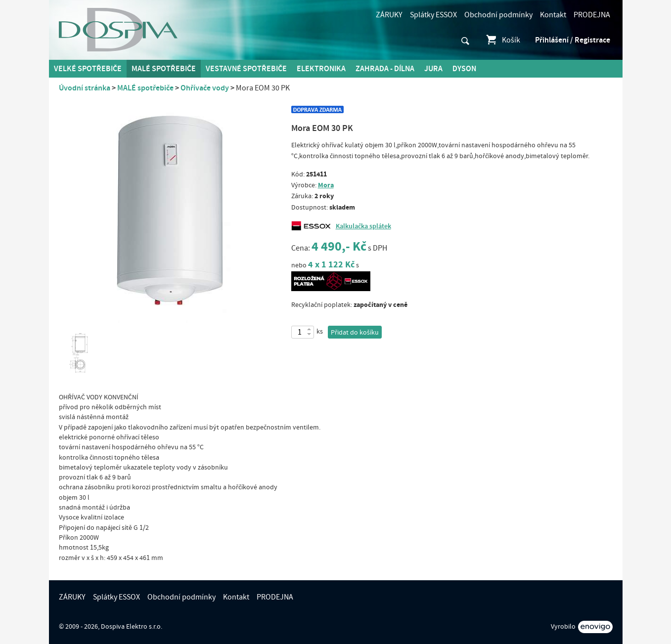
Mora (326, 185)
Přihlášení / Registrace (573, 40)
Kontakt (553, 15)
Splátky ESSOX (433, 15)
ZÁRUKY (389, 15)
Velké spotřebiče (88, 69)
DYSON (464, 69)
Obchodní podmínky (498, 15)
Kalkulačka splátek (363, 226)
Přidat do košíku (355, 333)
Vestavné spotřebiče (246, 69)
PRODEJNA (592, 15)
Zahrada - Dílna (385, 69)
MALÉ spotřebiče (164, 69)
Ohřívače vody (205, 88)
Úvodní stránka (85, 88)
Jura (433, 69)
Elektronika (321, 69)
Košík (503, 40)
